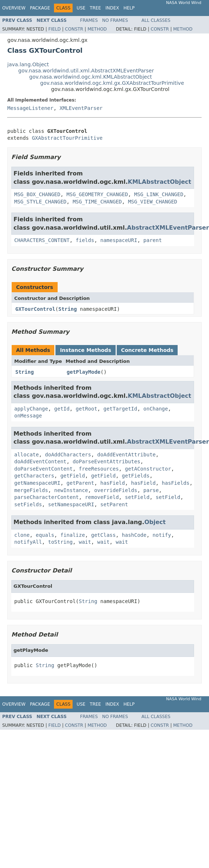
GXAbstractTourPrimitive (67, 138)
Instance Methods (85, 350)
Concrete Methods (147, 350)
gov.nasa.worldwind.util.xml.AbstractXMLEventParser (86, 71)
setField (137, 497)
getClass (103, 535)
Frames (89, 20)
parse (151, 490)
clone (22, 535)
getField (72, 476)
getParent (80, 483)
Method (97, 29)
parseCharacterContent (47, 497)
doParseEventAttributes (106, 461)
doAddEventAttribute (127, 455)
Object (155, 522)
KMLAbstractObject (159, 182)
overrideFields (116, 490)
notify (162, 535)
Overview (14, 8)
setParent (114, 504)
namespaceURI (119, 240)
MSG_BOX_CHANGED (37, 194)
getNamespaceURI (37, 483)
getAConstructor (148, 469)
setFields (28, 504)
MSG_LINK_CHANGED (159, 194)
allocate (26, 455)
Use (81, 8)
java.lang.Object (28, 64)
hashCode (134, 535)
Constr (74, 29)
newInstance (71, 490)
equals (45, 535)
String (68, 309)
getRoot (87, 409)
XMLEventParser (81, 108)
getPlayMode (84, 372)
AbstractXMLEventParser (168, 228)
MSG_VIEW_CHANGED (153, 202)
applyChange (31, 409)
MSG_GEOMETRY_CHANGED (97, 194)
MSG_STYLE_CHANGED (40, 202)
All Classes (156, 20)
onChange (156, 409)
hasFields (176, 483)
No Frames (115, 20)
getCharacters (34, 476)
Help (129, 8)
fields (85, 240)
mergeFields (31, 490)
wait (85, 542)
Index (112, 8)
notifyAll (28, 542)
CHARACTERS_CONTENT (42, 240)
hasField (113, 483)
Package (40, 8)
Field (54, 29)
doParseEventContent (43, 469)
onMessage (28, 416)
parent (153, 240)
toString (60, 542)
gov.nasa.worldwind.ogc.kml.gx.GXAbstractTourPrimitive (112, 83)
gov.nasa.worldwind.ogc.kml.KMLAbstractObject (90, 77)
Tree (95, 8)
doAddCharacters (68, 455)
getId (62, 409)
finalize (72, 535)
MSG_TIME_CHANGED (97, 202)
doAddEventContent (40, 461)
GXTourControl (35, 309)
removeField (102, 497)
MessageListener (30, 108)
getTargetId (120, 409)
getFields (136, 476)
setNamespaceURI (71, 504)
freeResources (99, 469)
